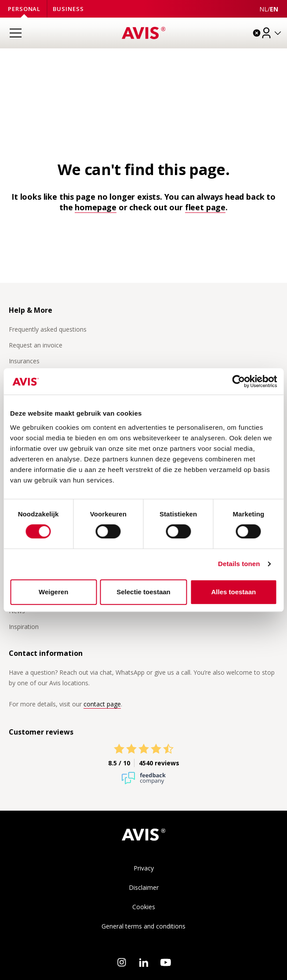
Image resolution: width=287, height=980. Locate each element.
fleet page (205, 207)
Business (68, 9)
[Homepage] (144, 33)
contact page (102, 704)
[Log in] (272, 33)
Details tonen (239, 564)
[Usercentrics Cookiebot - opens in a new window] (238, 381)
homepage (96, 207)
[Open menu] (15, 33)
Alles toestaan (233, 592)
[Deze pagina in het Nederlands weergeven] (263, 9)
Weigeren (53, 592)
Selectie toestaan (143, 592)
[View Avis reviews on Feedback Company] (143, 755)
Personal (24, 9)
